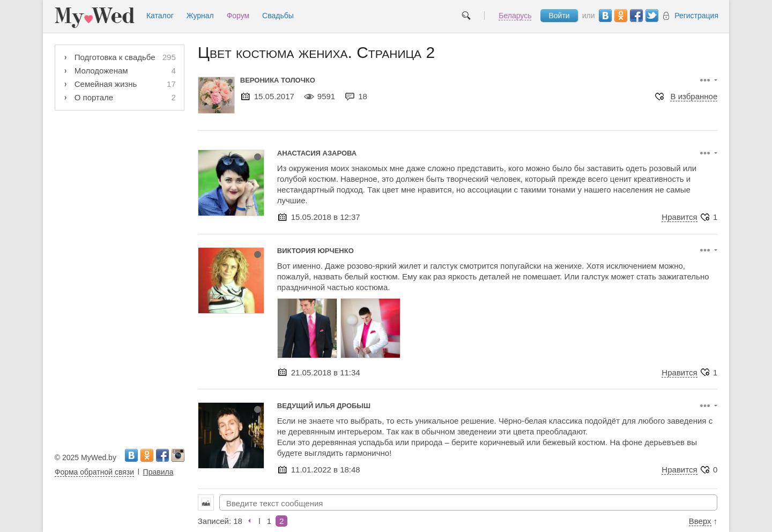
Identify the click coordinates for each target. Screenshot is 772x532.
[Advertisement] (120, 277)
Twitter (652, 16)
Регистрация (689, 16)
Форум (238, 16)
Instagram (178, 455)
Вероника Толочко (278, 80)
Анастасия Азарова (317, 153)
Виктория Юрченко (316, 251)
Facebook (636, 16)
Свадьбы (278, 16)
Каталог (160, 16)
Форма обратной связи (94, 472)
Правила (158, 472)
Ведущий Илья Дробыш (324, 406)
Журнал (200, 16)
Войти (559, 16)
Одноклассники (621, 16)
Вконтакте (605, 16)
